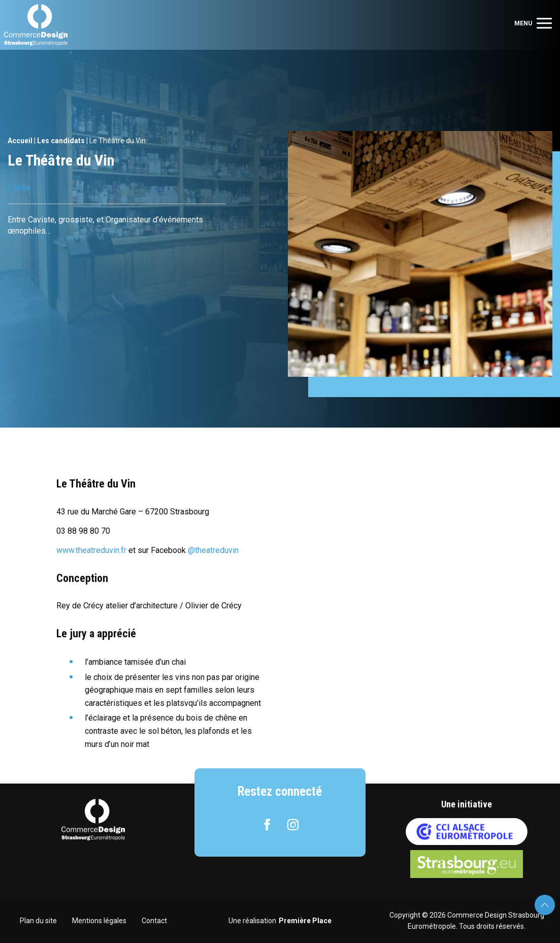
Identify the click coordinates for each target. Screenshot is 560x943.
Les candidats (61, 141)
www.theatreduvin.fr (92, 550)
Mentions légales (99, 921)
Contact (154, 921)
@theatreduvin (213, 550)
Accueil (20, 141)
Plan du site (38, 921)
